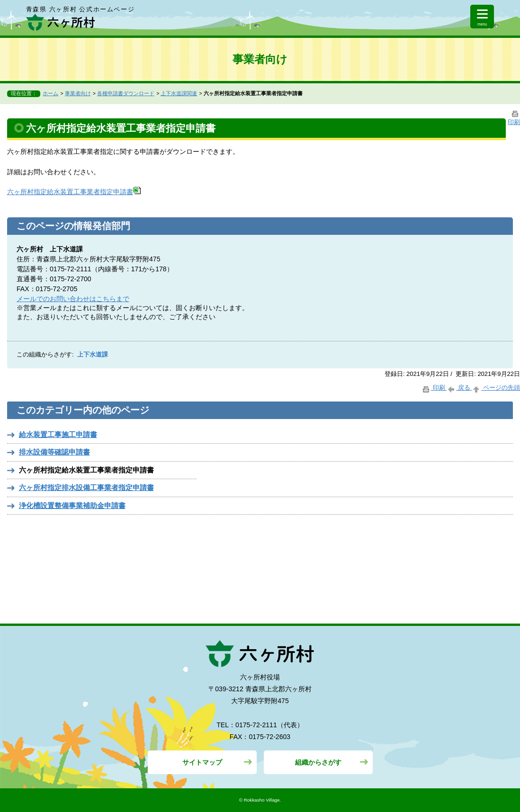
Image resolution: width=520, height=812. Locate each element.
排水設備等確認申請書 (54, 452)
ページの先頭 (496, 388)
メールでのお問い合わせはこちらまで (73, 299)
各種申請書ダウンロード (126, 93)
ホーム (50, 93)
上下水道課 (93, 355)
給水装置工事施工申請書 (58, 434)
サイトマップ (202, 762)
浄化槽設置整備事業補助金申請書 (72, 505)
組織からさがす (318, 762)
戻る (459, 388)
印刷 (434, 388)
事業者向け (78, 93)
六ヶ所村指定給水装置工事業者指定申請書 (74, 192)
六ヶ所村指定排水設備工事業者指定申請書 (86, 487)
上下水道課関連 (179, 93)
